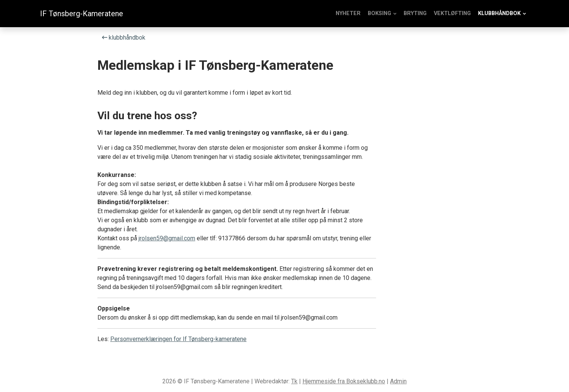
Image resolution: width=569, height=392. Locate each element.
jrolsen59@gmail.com (167, 238)
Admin (398, 381)
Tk (294, 381)
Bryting (415, 13)
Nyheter (348, 13)
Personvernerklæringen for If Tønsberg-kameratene (178, 339)
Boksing (379, 13)
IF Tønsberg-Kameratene (82, 14)
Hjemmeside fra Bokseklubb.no (344, 381)
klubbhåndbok (499, 13)
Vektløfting (452, 13)
